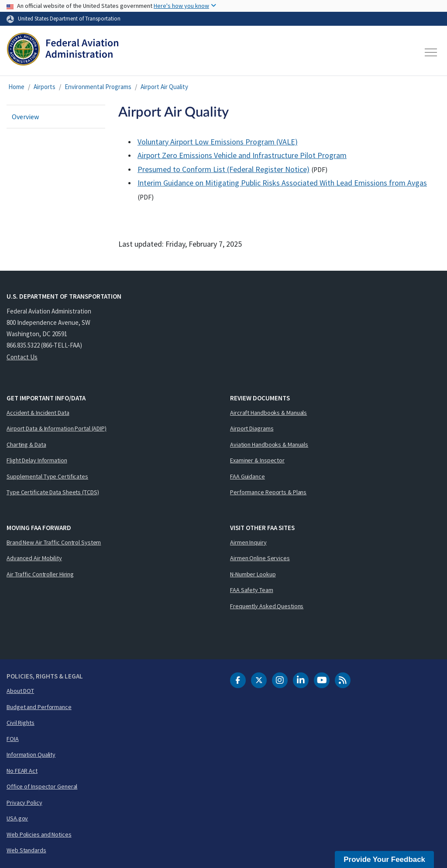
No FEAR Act (22, 771)
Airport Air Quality (164, 87)
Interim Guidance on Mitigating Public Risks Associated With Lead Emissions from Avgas (282, 183)
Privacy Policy (24, 803)
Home (16, 87)
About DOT (20, 691)
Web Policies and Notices (39, 834)
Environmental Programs (98, 87)
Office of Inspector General (42, 786)
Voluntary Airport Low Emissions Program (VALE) (218, 142)
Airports (45, 87)
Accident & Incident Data (38, 413)
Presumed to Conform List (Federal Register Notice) (223, 169)
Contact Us (22, 357)
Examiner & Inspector (257, 460)
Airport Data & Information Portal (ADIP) (57, 428)
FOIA (13, 739)
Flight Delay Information (37, 460)
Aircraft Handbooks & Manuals (268, 413)
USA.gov (17, 818)
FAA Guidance (248, 476)
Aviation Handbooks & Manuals (269, 444)
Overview (25, 117)
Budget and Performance (39, 707)
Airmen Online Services (260, 558)
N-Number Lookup (253, 574)
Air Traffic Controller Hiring (40, 574)
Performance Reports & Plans (268, 492)
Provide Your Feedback (384, 859)
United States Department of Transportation (69, 18)
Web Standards (26, 850)
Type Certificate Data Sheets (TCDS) (53, 492)
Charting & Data (26, 444)
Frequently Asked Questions (267, 606)
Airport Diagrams (252, 428)
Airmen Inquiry (248, 542)
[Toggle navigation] (431, 52)
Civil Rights (21, 723)
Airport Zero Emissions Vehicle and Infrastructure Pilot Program (242, 155)
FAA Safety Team (252, 590)
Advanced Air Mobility (34, 558)
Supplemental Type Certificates (47, 476)
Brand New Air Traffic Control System (54, 542)
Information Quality (31, 754)
